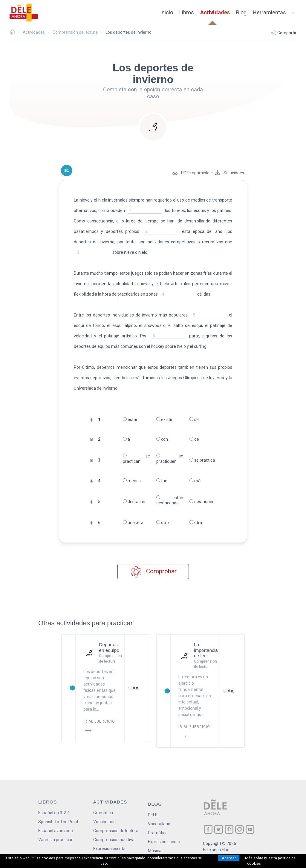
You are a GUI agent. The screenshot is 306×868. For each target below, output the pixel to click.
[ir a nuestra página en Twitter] (219, 829)
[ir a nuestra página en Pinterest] (229, 829)
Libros (187, 12)
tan (162, 481)
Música (155, 851)
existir (164, 420)
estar (130, 420)
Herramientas (269, 12)
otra (196, 523)
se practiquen (170, 459)
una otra (133, 523)
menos (131, 481)
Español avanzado (56, 831)
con (162, 439)
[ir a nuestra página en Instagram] (240, 829)
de (195, 439)
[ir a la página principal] (24, 13)
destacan (134, 502)
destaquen (202, 502)
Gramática (103, 813)
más (196, 481)
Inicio (167, 12)
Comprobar (153, 572)
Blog (241, 12)
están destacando (170, 500)
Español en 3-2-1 (54, 813)
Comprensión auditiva (114, 840)
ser (195, 420)
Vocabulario (104, 822)
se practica (202, 460)
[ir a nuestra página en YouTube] (250, 829)
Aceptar (229, 858)
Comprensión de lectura (116, 831)
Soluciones (235, 173)
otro (163, 523)
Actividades (215, 12)
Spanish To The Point (58, 822)
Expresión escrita (109, 849)
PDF (196, 173)
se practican (136, 459)
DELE (153, 815)
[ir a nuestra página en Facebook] (208, 829)
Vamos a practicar (55, 840)
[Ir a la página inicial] (14, 33)
